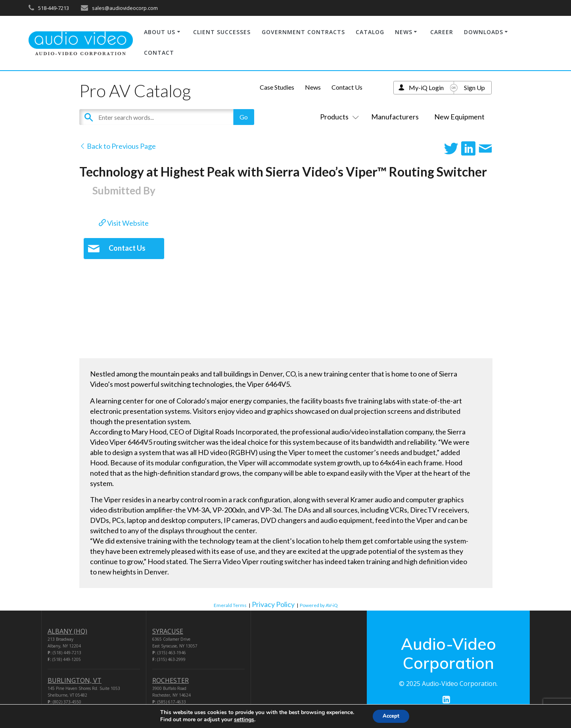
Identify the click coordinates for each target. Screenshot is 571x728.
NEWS (404, 32)
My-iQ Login (426, 87)
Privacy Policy (273, 604)
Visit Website (124, 223)
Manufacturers (395, 117)
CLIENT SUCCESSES (222, 32)
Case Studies (277, 87)
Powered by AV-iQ (319, 605)
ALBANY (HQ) (67, 631)
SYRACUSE (168, 631)
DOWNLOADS (484, 32)
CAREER (442, 32)
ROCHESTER (171, 680)
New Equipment (459, 117)
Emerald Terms (230, 605)
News (313, 87)
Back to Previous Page (118, 146)
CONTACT (159, 53)
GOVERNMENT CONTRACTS (303, 32)
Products (338, 117)
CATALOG (370, 32)
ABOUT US (160, 32)
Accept (391, 716)
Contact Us (347, 87)
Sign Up (474, 87)
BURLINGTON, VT (75, 680)
